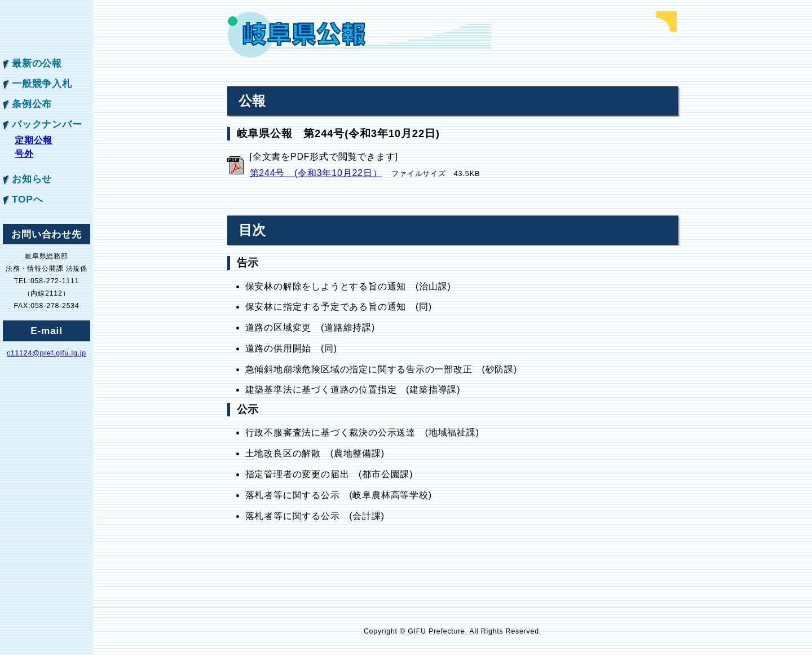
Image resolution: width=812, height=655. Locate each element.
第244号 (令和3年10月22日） (316, 173)
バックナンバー (47, 124)
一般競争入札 (42, 83)
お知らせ (32, 179)
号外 (24, 154)
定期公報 (34, 140)
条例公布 (32, 104)
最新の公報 (37, 63)
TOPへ (27, 199)
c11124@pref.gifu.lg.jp (47, 353)
